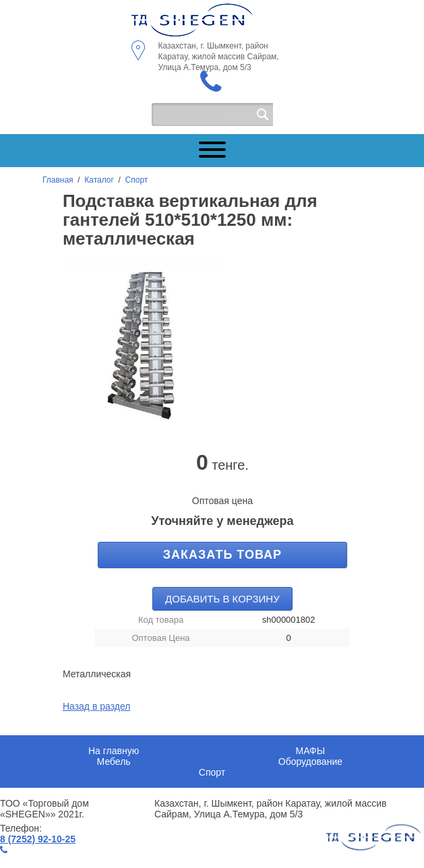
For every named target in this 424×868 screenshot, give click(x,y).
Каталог (99, 180)
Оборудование (310, 762)
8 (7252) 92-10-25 (38, 839)
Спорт (137, 180)
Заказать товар (222, 555)
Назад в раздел (97, 706)
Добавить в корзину (222, 599)
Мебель (114, 762)
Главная (58, 180)
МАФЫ (311, 751)
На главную (114, 751)
